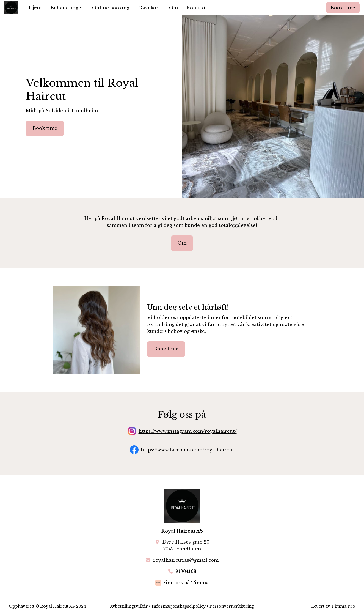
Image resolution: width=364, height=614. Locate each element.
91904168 (186, 571)
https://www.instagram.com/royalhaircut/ (188, 431)
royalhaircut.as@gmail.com (186, 560)
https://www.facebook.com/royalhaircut (187, 450)
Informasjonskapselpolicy (179, 606)
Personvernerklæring (232, 606)
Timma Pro (343, 606)
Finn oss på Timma (186, 583)
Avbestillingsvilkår (129, 606)
